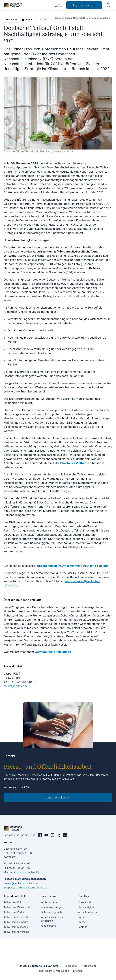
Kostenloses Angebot (53, 907)
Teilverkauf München (16, 927)
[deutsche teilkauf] (13, 5)
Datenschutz (89, 966)
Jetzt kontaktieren (58, 797)
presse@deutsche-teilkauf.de (57, 779)
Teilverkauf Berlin (14, 912)
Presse (43, 19)
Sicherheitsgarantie (52, 912)
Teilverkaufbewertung (16, 932)
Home (29, 19)
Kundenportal (48, 926)
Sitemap (78, 971)
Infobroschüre (49, 902)
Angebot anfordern (84, 5)
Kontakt (82, 927)
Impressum (71, 966)
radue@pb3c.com (15, 686)
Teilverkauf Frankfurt (16, 917)
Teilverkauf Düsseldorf (17, 907)
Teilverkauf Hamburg (16, 922)
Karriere (82, 917)
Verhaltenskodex (88, 912)
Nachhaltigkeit (86, 907)
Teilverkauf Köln (13, 902)
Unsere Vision (86, 902)
